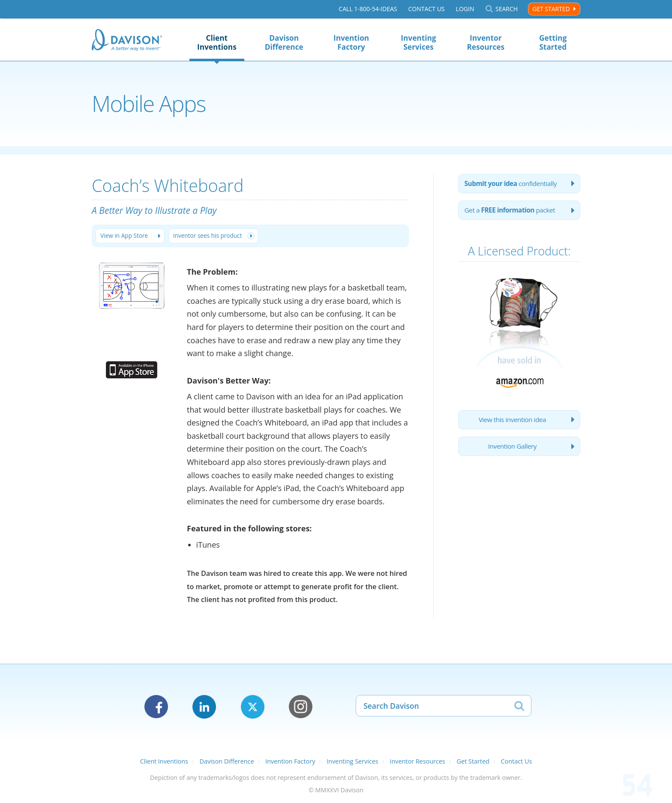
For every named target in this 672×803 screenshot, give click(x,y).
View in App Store (126, 236)
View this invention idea (512, 423)
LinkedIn (204, 708)
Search (507, 9)
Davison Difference (284, 42)
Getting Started (553, 42)
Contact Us (426, 9)
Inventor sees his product (214, 236)
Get (513, 213)
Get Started (551, 9)
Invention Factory (351, 42)
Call (368, 9)
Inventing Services (418, 42)
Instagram (301, 708)
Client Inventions (217, 42)
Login (465, 9)
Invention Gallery (512, 452)
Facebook (156, 708)
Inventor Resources (486, 42)
